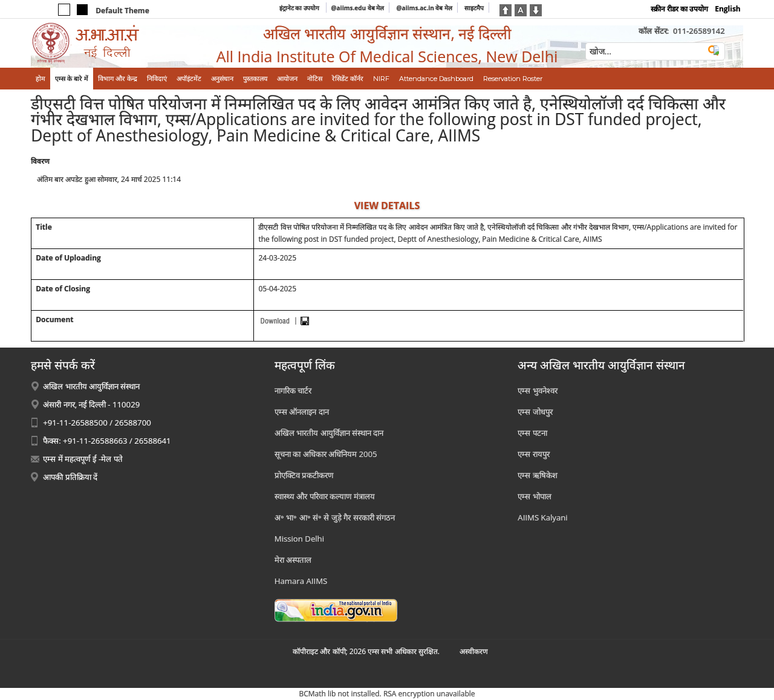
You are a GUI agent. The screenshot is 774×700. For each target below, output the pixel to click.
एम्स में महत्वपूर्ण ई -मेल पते (83, 459)
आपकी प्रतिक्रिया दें (70, 477)
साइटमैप (474, 8)
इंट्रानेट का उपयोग (300, 8)
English (728, 9)
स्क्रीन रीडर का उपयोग (679, 9)
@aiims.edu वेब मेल (358, 8)
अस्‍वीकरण (474, 651)
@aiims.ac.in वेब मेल (424, 8)
